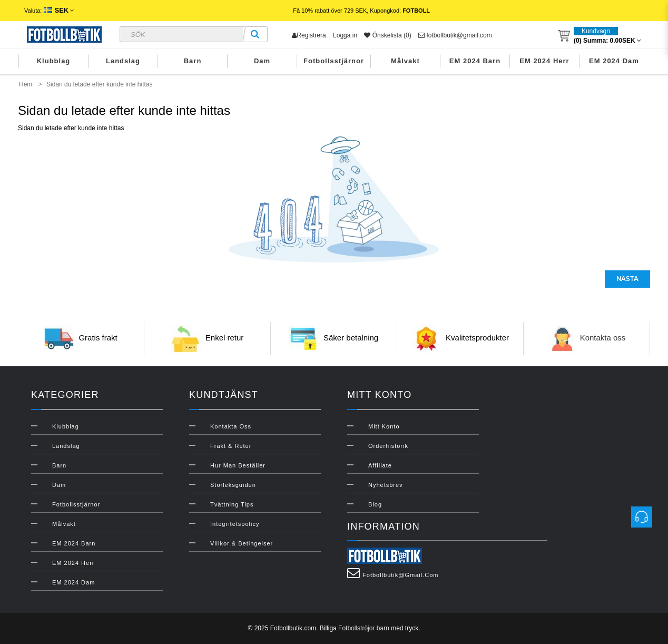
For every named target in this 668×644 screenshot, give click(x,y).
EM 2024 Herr (544, 61)
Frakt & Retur (231, 446)
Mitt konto (384, 426)
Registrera (309, 35)
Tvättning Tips (232, 504)
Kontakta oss (603, 338)
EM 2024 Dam (614, 61)
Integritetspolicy (235, 524)
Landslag (123, 61)
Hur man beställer (238, 465)
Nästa (627, 279)
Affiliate (380, 465)
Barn (193, 61)
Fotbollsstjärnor (334, 61)
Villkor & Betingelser (242, 543)
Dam (262, 61)
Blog (375, 504)
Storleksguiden (233, 485)
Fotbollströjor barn (364, 628)
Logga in (345, 35)
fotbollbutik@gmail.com (455, 35)
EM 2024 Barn (475, 61)
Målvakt (405, 61)
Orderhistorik (388, 446)
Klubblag (54, 61)
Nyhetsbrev (386, 485)
